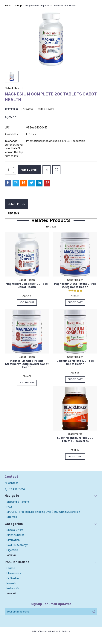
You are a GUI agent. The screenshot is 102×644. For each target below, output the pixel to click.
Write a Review (46, 109)
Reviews (13, 214)
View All (11, 556)
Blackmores (14, 574)
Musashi (11, 584)
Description (16, 204)
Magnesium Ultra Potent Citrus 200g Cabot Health (75, 285)
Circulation (13, 541)
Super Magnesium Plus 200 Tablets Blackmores (75, 440)
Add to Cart (27, 303)
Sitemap (12, 518)
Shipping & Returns (18, 503)
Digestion (12, 551)
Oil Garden (13, 579)
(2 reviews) (28, 109)
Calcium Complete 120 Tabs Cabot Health (75, 363)
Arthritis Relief (15, 536)
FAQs (10, 508)
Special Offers (15, 531)
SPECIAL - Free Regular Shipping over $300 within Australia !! (43, 513)
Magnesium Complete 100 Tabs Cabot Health (27, 285)
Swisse (11, 569)
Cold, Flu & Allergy (17, 546)
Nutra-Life (13, 589)
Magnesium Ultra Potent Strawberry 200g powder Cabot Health (27, 364)
